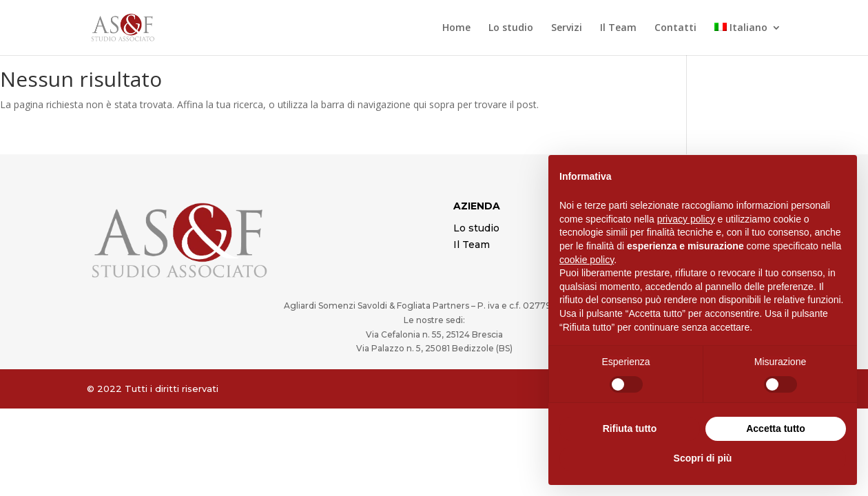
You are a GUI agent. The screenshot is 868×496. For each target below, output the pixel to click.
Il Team (618, 28)
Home (456, 28)
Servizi (567, 28)
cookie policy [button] (587, 260)
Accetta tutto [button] (776, 428)
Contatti (675, 28)
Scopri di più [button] (703, 458)
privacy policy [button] (686, 219)
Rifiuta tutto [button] (630, 428)
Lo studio (511, 28)
